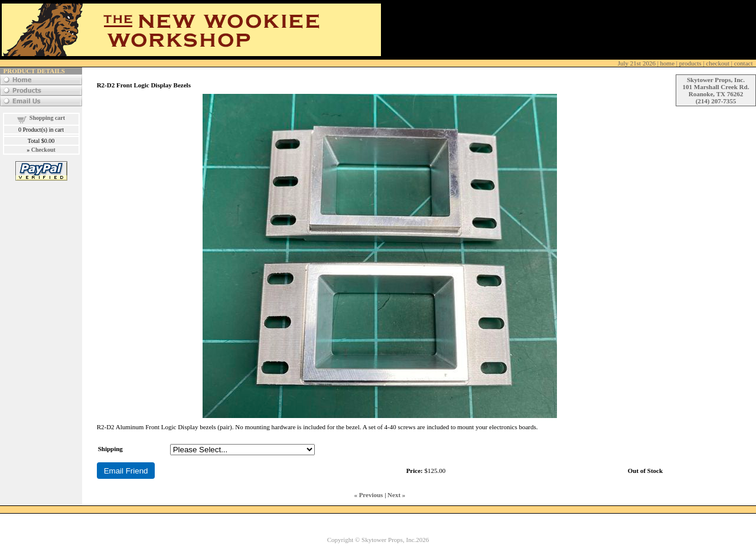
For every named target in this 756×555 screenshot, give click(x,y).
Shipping (110, 449)
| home (646, 63)
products (690, 63)
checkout (718, 63)
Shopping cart (47, 118)
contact (744, 63)
